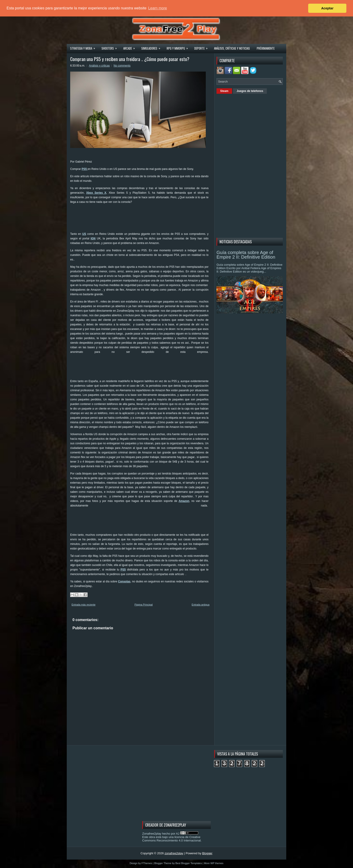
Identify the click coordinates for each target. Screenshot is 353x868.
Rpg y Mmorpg (179, 47)
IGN (93, 238)
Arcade (131, 47)
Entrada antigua (201, 605)
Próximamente (266, 48)
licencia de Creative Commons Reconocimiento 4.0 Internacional (171, 839)
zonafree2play (174, 853)
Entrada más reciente (84, 605)
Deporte (202, 47)
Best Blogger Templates (189, 863)
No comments (122, 66)
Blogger (207, 853)
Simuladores (152, 47)
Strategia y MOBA (84, 47)
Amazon (184, 501)
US (84, 234)
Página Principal (144, 605)
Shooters (111, 47)
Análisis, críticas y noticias (232, 48)
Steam (224, 91)
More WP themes (214, 863)
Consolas (124, 581)
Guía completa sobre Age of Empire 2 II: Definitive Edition (246, 255)
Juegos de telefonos (250, 91)
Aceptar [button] (327, 8)
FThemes (147, 863)
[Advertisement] (153, 217)
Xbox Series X (96, 193)
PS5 (123, 570)
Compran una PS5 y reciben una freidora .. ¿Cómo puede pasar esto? (130, 59)
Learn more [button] (158, 8)
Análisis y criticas (99, 66)
